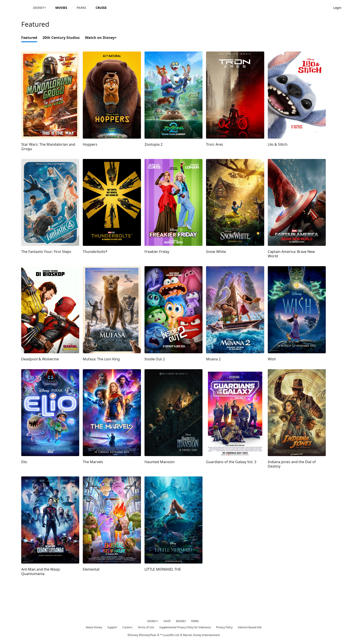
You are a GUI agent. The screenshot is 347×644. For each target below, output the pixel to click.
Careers (127, 627)
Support (112, 627)
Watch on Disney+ (101, 38)
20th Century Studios (61, 38)
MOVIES (181, 621)
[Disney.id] (16, 8)
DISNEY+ (153, 621)
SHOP (167, 621)
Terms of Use (146, 627)
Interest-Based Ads (250, 627)
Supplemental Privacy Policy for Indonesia (185, 627)
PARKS (195, 621)
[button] (340, 7)
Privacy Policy (224, 627)
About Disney (94, 627)
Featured (29, 38)
